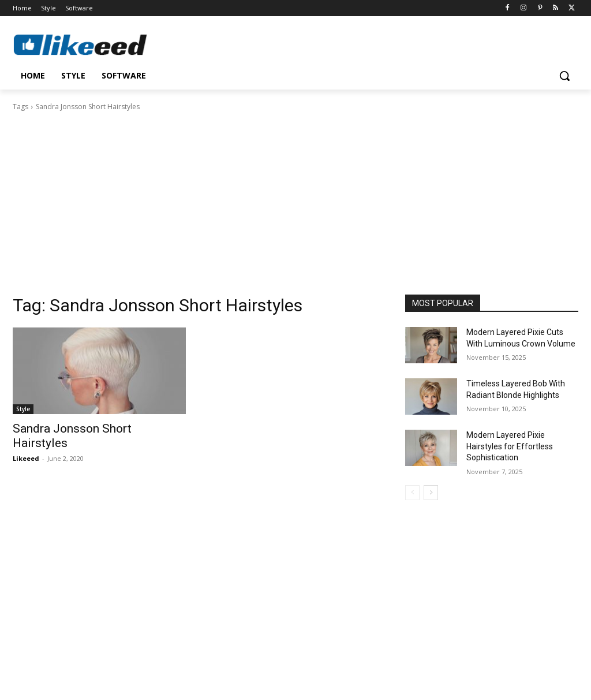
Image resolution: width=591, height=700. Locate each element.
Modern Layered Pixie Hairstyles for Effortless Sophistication (510, 446)
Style (23, 409)
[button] (564, 76)
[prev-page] (412, 493)
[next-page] (431, 493)
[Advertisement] (295, 199)
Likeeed (26, 458)
